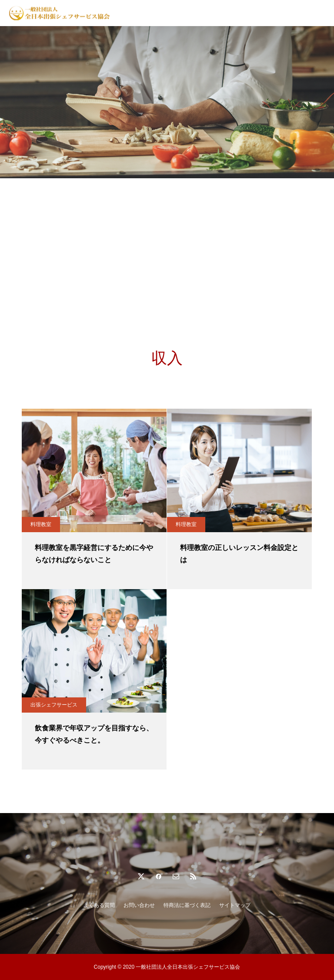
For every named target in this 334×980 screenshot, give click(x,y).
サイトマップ (235, 905)
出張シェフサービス (54, 705)
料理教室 (41, 524)
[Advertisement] (167, 243)
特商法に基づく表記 (187, 905)
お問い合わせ (139, 905)
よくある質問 (99, 905)
